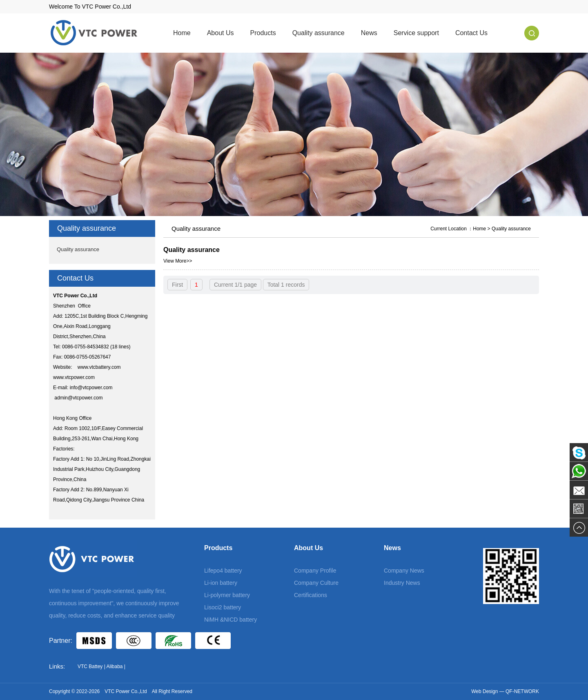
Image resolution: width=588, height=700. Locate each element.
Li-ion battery (221, 583)
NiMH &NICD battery (231, 620)
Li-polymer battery (227, 595)
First (177, 285)
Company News (404, 571)
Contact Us (471, 33)
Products (263, 33)
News (369, 33)
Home (182, 33)
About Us (220, 33)
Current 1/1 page (235, 285)
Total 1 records (286, 285)
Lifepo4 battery (223, 571)
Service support (416, 33)
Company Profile (315, 571)
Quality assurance (318, 33)
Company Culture (316, 583)
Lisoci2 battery (223, 607)
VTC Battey (90, 667)
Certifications (311, 595)
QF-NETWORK (522, 691)
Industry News (402, 583)
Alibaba (114, 667)
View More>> (178, 261)
